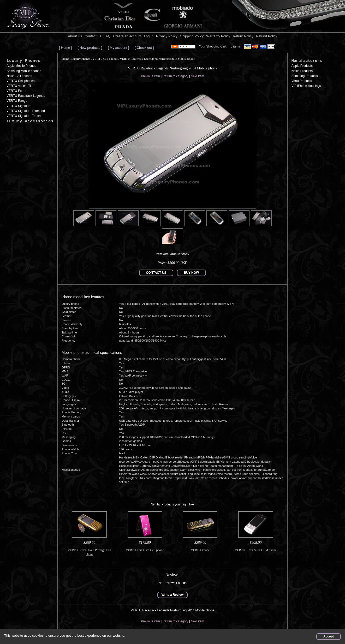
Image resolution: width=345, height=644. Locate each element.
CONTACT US (156, 273)
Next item (197, 76)
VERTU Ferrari (17, 91)
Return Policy (243, 36)
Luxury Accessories (30, 121)
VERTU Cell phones (20, 81)
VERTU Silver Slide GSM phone (256, 550)
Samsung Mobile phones (24, 71)
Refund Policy (267, 36)
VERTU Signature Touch (23, 116)
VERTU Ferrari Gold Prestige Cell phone (89, 552)
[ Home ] (65, 48)
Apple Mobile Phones (21, 66)
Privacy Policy (167, 36)
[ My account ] (118, 48)
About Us (75, 36)
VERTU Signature (19, 106)
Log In (149, 36)
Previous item (150, 76)
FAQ (107, 36)
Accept (329, 636)
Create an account (127, 36)
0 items (236, 46)
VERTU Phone (200, 550)
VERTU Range (17, 101)
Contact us (93, 36)
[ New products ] (90, 48)
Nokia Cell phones (19, 76)
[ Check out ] (144, 48)
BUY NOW (192, 273)
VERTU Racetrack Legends (26, 96)
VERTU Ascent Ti (19, 86)
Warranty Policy (218, 36)
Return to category (176, 76)
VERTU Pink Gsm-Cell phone (145, 550)
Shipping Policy (192, 36)
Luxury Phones (23, 61)
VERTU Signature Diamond (26, 111)
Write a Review (172, 595)
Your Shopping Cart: (213, 46)
